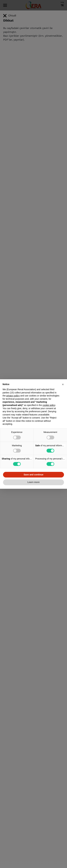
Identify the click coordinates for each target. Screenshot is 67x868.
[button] (63, 384)
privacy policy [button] (13, 396)
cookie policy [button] (49, 405)
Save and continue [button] (33, 475)
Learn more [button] (33, 482)
